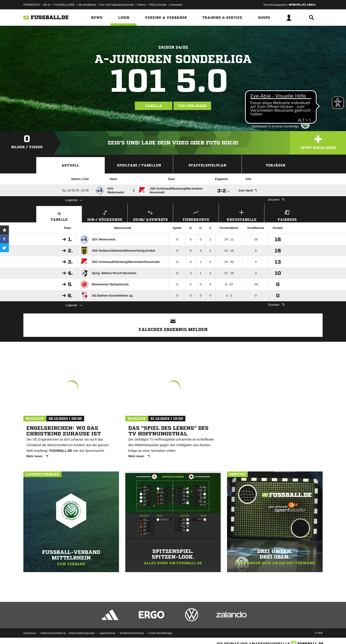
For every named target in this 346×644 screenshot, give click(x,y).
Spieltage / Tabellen (139, 165)
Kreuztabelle (241, 215)
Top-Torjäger (192, 106)
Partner (142, 5)
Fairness (287, 215)
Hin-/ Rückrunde (105, 215)
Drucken (276, 200)
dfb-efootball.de (87, 5)
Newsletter (177, 5)
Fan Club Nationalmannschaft (117, 5)
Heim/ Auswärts (150, 215)
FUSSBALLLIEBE (64, 5)
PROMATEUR (31, 5)
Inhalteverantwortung (132, 633)
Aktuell (70, 165)
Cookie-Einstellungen (160, 633)
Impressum (30, 633)
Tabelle (154, 106)
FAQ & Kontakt (158, 5)
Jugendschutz (107, 633)
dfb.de (47, 5)
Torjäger (276, 165)
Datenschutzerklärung (53, 633)
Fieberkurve (196, 215)
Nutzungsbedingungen (82, 633)
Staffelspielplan (207, 165)
